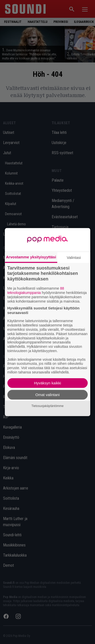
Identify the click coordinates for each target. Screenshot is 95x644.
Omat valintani (48, 395)
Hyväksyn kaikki (48, 383)
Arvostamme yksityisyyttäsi (31, 257)
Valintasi (74, 257)
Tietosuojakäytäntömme (48, 406)
